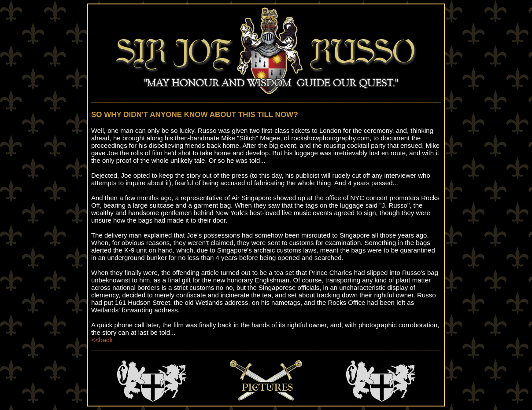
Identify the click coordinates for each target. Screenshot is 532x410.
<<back (102, 340)
